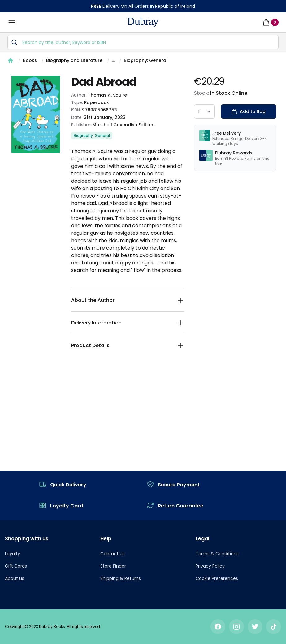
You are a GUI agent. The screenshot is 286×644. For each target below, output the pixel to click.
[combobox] (143, 42)
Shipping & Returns (121, 578)
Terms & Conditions (217, 554)
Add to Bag (248, 111)
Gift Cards (16, 566)
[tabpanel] (36, 114)
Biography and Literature (74, 60)
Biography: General (146, 60)
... (113, 60)
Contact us (113, 554)
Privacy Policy (210, 566)
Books (30, 60)
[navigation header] (143, 22)
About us (15, 578)
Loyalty (13, 554)
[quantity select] (204, 111)
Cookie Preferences (217, 578)
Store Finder (113, 566)
